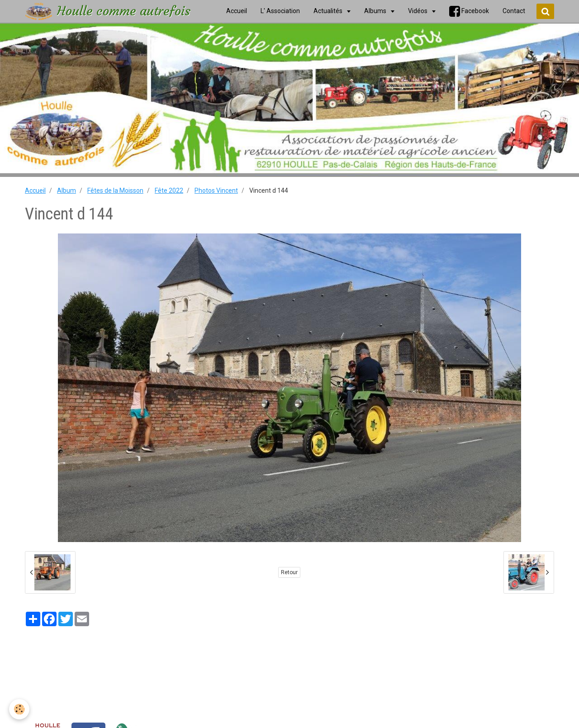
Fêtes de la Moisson (115, 190)
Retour (289, 572)
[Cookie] (19, 709)
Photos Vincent (216, 190)
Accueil (35, 190)
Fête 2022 (169, 190)
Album (66, 190)
